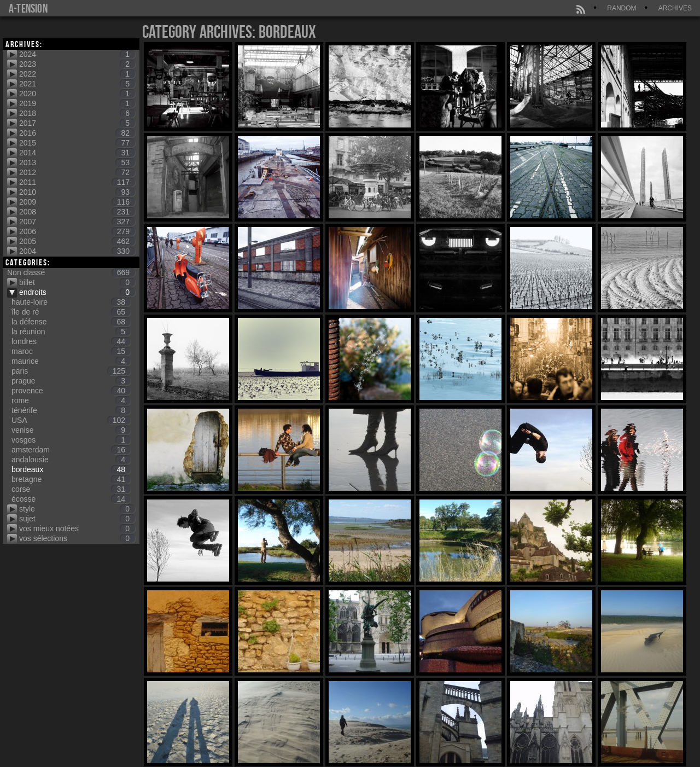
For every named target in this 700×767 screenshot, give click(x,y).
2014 (77, 153)
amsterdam (71, 450)
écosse (71, 499)
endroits (77, 292)
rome (71, 400)
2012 (77, 172)
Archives (675, 8)
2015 (77, 143)
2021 (77, 84)
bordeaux (71, 469)
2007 (77, 222)
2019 (77, 103)
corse (71, 489)
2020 (77, 94)
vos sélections (77, 538)
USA (71, 420)
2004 (77, 251)
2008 (77, 212)
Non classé (71, 272)
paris (71, 371)
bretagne (71, 479)
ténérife (71, 410)
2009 (77, 202)
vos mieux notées (77, 528)
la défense (71, 322)
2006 (77, 231)
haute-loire (71, 302)
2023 (77, 64)
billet (77, 282)
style (77, 509)
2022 (77, 74)
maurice (71, 361)
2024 (77, 54)
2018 (77, 113)
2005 (77, 241)
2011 (77, 182)
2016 (77, 133)
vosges (71, 440)
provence (71, 391)
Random (622, 8)
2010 (77, 192)
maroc (71, 351)
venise (71, 430)
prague (71, 381)
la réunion (71, 332)
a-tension (28, 8)
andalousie (71, 460)
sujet (77, 519)
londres (71, 341)
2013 (77, 162)
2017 (77, 123)
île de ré (71, 312)
